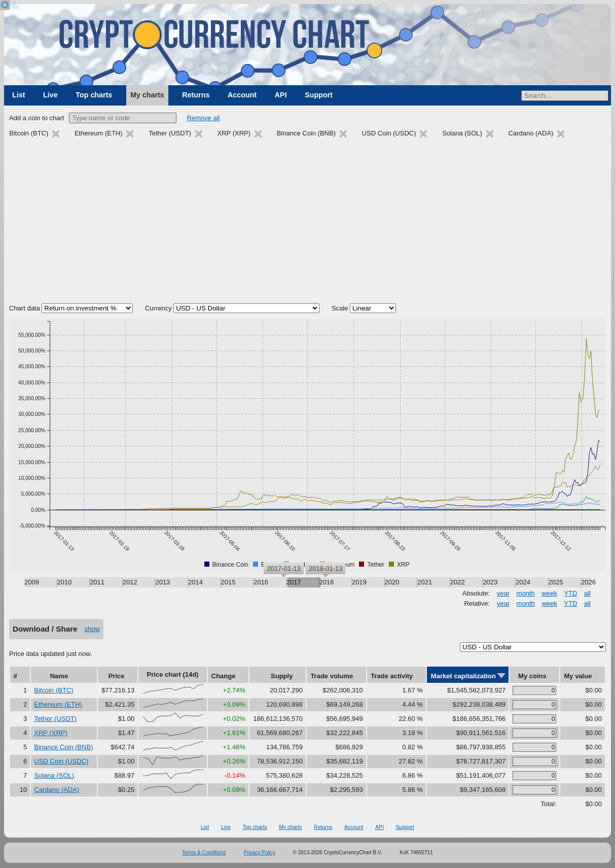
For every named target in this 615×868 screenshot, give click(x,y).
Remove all (203, 118)
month (526, 593)
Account (242, 95)
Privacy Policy (260, 853)
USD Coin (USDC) (61, 761)
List (19, 95)
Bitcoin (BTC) (53, 690)
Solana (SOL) (54, 775)
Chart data (25, 308)
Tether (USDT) (55, 719)
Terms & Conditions (204, 853)
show (92, 629)
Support (319, 95)
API (281, 95)
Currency (158, 308)
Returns (196, 95)
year (503, 593)
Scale (340, 308)
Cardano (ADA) (57, 790)
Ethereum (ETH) (58, 704)
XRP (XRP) (51, 733)
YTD (570, 593)
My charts (147, 95)
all (587, 593)
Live (50, 95)
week (549, 593)
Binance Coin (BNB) (63, 747)
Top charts (94, 95)
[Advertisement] (307, 222)
